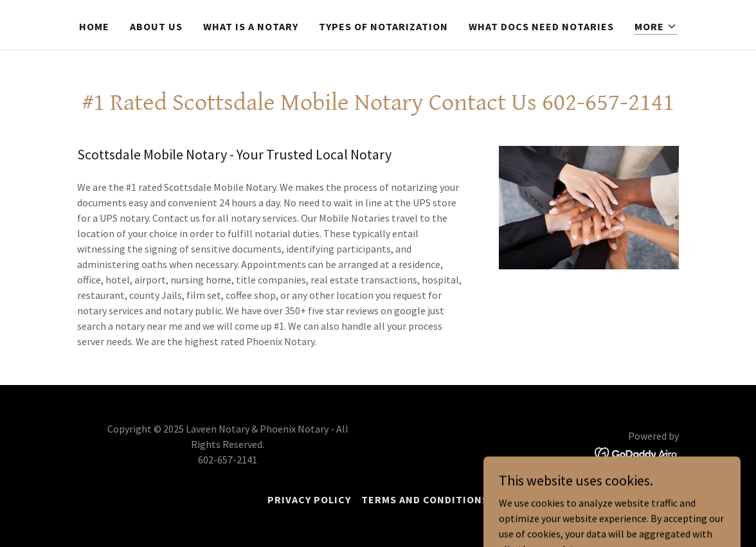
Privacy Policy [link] (309, 499)
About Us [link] (156, 26)
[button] (656, 27)
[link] (637, 453)
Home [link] (94, 26)
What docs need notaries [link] (541, 26)
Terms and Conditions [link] (425, 499)
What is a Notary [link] (251, 26)
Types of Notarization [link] (383, 26)
